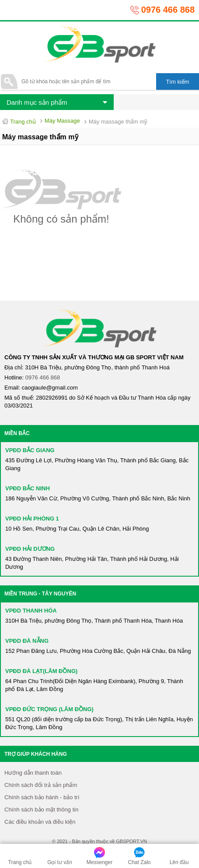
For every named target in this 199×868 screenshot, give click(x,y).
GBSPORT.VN (131, 841)
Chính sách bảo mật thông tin (41, 810)
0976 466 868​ (43, 377)
